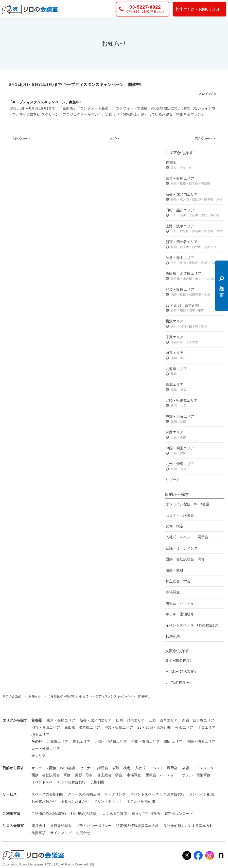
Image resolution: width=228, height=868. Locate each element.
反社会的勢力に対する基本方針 (188, 826)
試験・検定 (174, 526)
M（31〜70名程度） (182, 672)
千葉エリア (195, 340)
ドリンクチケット (108, 801)
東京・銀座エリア (195, 181)
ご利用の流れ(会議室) (49, 814)
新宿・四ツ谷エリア (195, 245)
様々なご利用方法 (146, 814)
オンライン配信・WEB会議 (187, 504)
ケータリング (115, 794)
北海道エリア (195, 372)
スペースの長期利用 (47, 794)
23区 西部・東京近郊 (195, 308)
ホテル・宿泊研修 (180, 614)
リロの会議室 (12, 696)
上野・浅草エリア (195, 229)
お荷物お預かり (44, 801)
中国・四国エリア (195, 451)
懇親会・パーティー (182, 603)
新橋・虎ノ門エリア (195, 197)
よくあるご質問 (115, 814)
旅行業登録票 (61, 826)
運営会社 (39, 826)
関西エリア (195, 435)
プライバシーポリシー (94, 826)
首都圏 (195, 165)
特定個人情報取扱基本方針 (137, 826)
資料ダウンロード (179, 814)
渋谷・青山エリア (195, 261)
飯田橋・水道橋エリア (195, 276)
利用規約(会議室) (84, 814)
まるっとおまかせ (75, 801)
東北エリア (195, 387)
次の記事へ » (205, 138)
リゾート (173, 480)
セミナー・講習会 (180, 515)
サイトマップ (61, 833)
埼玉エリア (195, 356)
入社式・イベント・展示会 (187, 537)
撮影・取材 (174, 570)
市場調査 (173, 592)
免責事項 (39, 833)
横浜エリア (195, 324)
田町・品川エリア (195, 213)
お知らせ (35, 696)
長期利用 (173, 636)
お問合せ (83, 833)
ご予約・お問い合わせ (202, 9)
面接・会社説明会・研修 (185, 559)
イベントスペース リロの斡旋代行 (193, 625)
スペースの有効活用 (84, 794)
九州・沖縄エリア (195, 467)
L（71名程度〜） (179, 682)
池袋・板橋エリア (195, 292)
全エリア (39, 756)
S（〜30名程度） (179, 660)
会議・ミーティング (182, 548)
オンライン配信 (202, 794)
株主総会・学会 (178, 581)
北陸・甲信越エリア (195, 403)
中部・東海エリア (195, 419)
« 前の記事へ (20, 138)
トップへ (113, 138)
